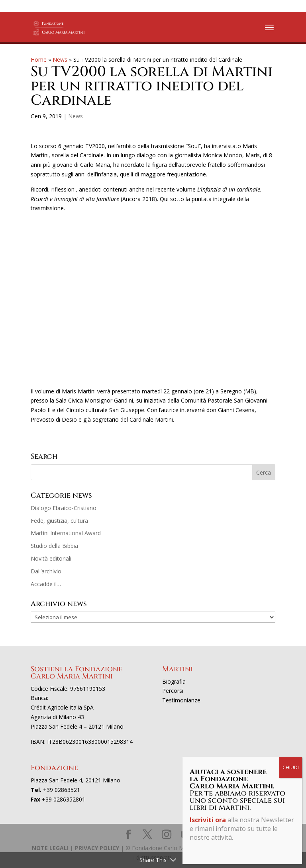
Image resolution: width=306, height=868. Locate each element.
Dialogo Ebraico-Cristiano (64, 508)
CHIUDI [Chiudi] (291, 767)
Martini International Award (66, 533)
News (60, 60)
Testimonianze (181, 700)
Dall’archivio (46, 571)
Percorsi (173, 691)
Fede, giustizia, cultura (59, 521)
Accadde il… (46, 584)
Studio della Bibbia (54, 546)
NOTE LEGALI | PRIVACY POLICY (76, 848)
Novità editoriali (51, 558)
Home (39, 60)
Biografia (174, 681)
